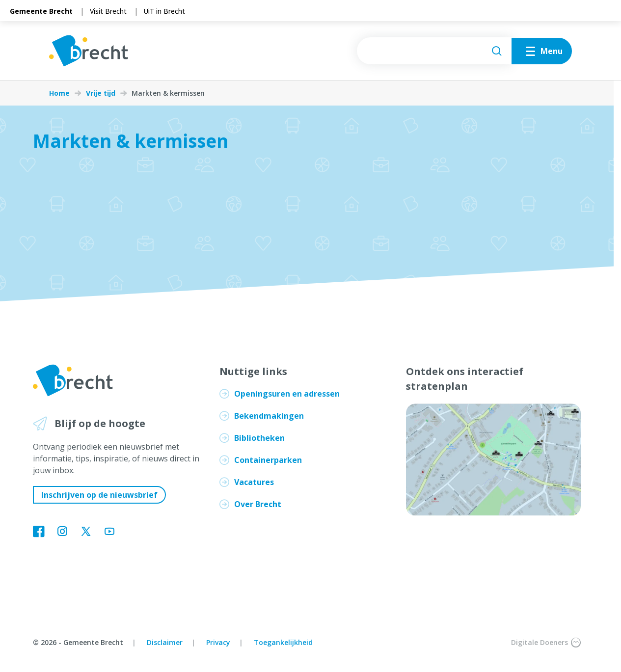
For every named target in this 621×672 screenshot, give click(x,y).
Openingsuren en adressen (287, 394)
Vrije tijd (101, 93)
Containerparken (268, 460)
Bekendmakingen (269, 416)
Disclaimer (165, 642)
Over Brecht (258, 504)
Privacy (218, 642)
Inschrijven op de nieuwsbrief (99, 495)
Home (59, 93)
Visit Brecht (108, 11)
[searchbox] (434, 51)
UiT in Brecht (164, 11)
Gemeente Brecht (41, 11)
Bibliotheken (259, 438)
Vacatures (254, 482)
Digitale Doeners (546, 643)
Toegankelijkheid (283, 642)
